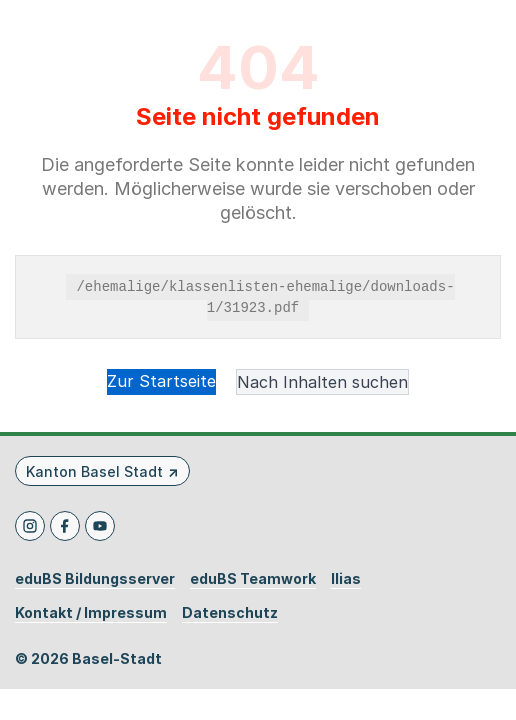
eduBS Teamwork (253, 579)
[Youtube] (100, 526)
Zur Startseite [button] (161, 381)
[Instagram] (30, 526)
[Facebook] (65, 526)
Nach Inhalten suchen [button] (322, 382)
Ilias (346, 579)
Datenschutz (230, 613)
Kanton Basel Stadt (94, 471)
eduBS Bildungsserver (95, 579)
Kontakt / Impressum (91, 613)
